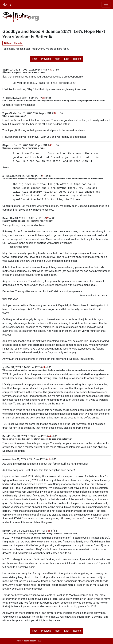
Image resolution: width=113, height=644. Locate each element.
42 (47, 218)
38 (43, 98)
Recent (77, 59)
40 (51, 145)
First (35, 59)
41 (43, 176)
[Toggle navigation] (106, 4)
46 (49, 531)
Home (7, 4)
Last (67, 59)
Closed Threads (13, 43)
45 (48, 459)
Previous (46, 59)
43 (43, 367)
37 (51, 70)
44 (49, 436)
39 (55, 113)
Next (58, 59)
